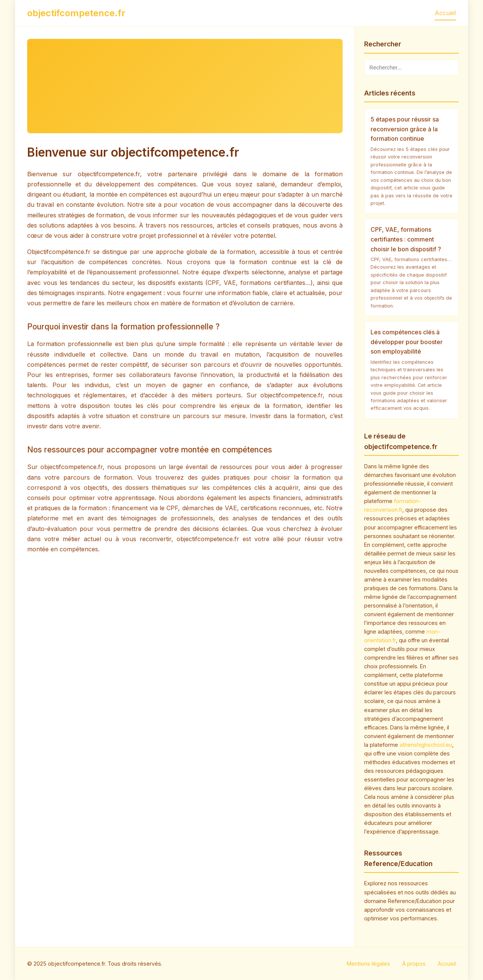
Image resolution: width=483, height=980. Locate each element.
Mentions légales (368, 964)
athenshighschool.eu (426, 745)
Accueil (445, 13)
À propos (414, 964)
